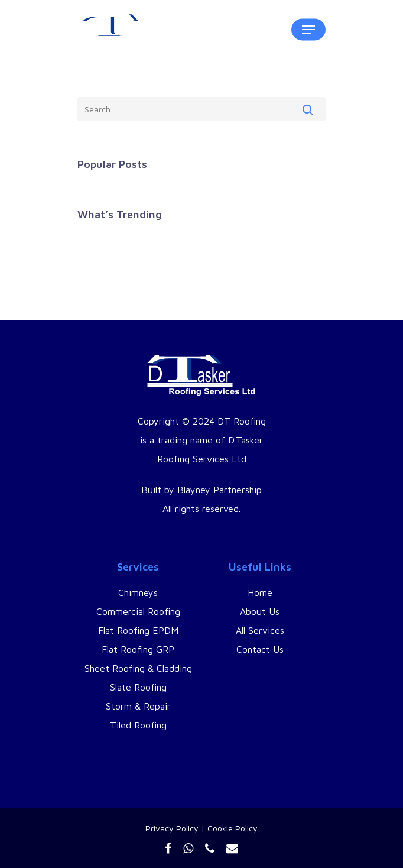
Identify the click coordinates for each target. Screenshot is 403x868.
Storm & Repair (138, 706)
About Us (260, 611)
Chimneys (138, 592)
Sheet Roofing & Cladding (138, 668)
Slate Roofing (138, 687)
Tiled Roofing (138, 725)
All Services (260, 630)
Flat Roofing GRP (138, 649)
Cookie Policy (233, 828)
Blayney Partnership (220, 490)
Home (260, 592)
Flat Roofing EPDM (138, 630)
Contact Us (260, 649)
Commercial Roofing (138, 611)
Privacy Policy (172, 828)
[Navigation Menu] (308, 30)
